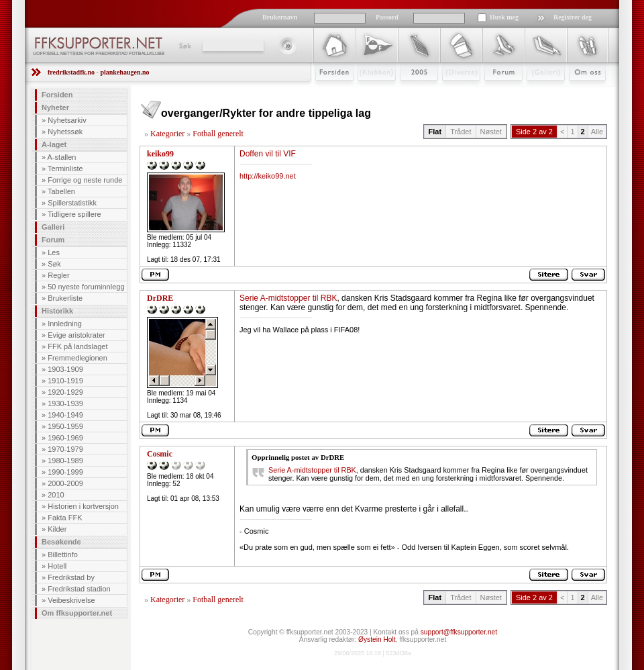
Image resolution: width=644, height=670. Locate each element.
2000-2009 (65, 483)
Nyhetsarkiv (67, 120)
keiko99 (160, 154)
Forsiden (328, 92)
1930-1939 (65, 403)
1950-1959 (65, 426)
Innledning (65, 324)
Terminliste (65, 169)
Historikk (57, 311)
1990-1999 (65, 472)
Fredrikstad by (71, 577)
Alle (597, 132)
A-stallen (62, 157)
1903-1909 (65, 369)
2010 (56, 495)
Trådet (461, 132)
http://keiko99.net (268, 176)
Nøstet (491, 132)
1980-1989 (65, 461)
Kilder (57, 529)
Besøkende (61, 542)
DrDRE (160, 298)
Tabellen (61, 191)
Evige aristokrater (76, 335)
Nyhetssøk (65, 132)
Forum (494, 92)
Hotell (57, 566)
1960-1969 (65, 438)
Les (54, 252)
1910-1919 (65, 381)
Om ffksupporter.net (77, 613)
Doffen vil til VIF (268, 154)
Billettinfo (63, 555)
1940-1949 (65, 415)
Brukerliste (65, 298)
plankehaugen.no (124, 72)
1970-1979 (65, 449)
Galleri (536, 92)
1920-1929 (65, 392)
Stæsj (450, 92)
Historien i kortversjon (83, 506)
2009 (407, 92)
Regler (58, 275)
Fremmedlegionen (77, 358)
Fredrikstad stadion (79, 589)
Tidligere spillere (74, 214)
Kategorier (167, 134)
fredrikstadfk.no (71, 72)
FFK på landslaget (77, 346)
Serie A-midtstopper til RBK (288, 298)
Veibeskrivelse (71, 600)
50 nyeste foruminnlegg (86, 287)
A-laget (54, 144)
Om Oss (582, 92)
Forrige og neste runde (85, 180)
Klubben (370, 92)
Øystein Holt (377, 639)
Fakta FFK (65, 518)
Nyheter (55, 107)
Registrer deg (573, 17)
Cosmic (160, 454)
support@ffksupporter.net (459, 632)
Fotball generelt (218, 134)
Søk (184, 46)
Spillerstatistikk (72, 203)
